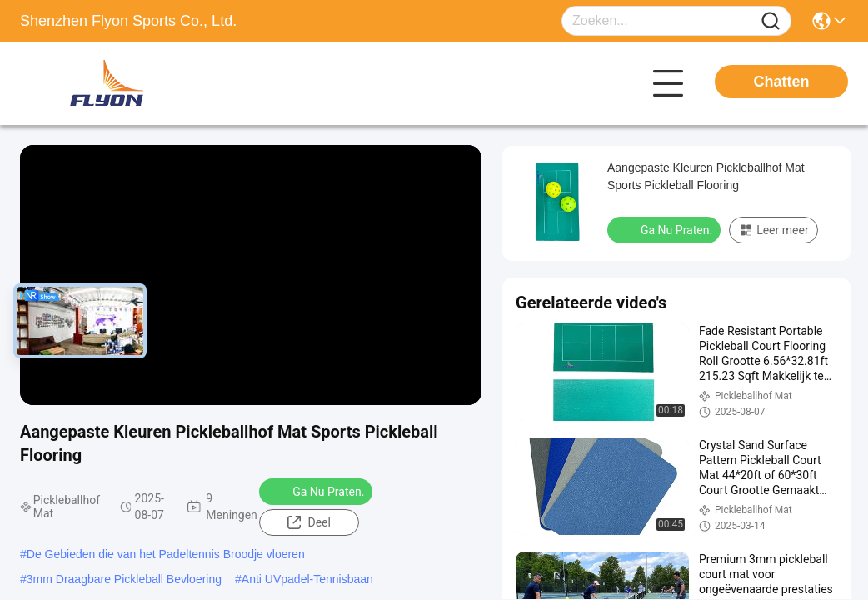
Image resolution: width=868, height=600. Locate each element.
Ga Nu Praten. (317, 491)
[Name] (771, 21)
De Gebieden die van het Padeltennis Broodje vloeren (166, 554)
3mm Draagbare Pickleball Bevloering (124, 579)
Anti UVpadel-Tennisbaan (307, 579)
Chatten (782, 82)
